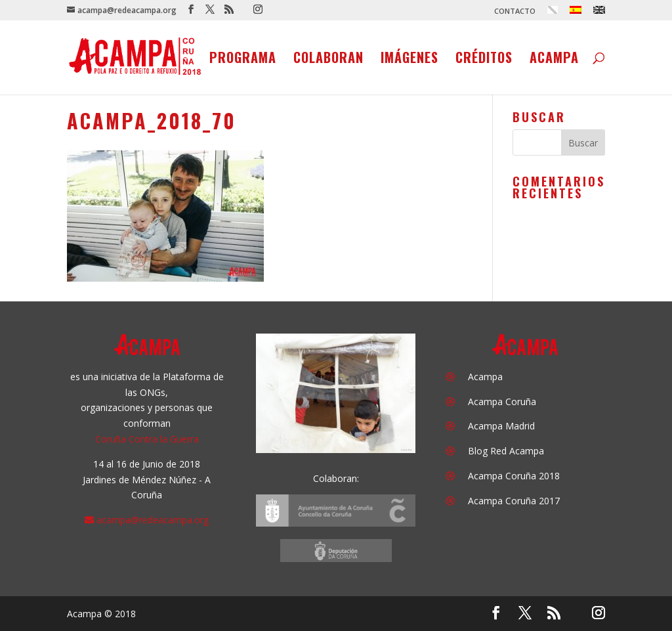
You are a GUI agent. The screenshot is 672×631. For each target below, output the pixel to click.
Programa (243, 60)
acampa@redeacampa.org (153, 520)
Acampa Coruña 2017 (514, 501)
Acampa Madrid (501, 426)
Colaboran (328, 60)
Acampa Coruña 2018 (514, 476)
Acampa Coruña (502, 402)
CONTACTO (515, 11)
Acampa (554, 60)
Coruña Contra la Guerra (147, 439)
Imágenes (409, 60)
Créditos (484, 60)
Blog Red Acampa (506, 451)
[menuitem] (553, 13)
